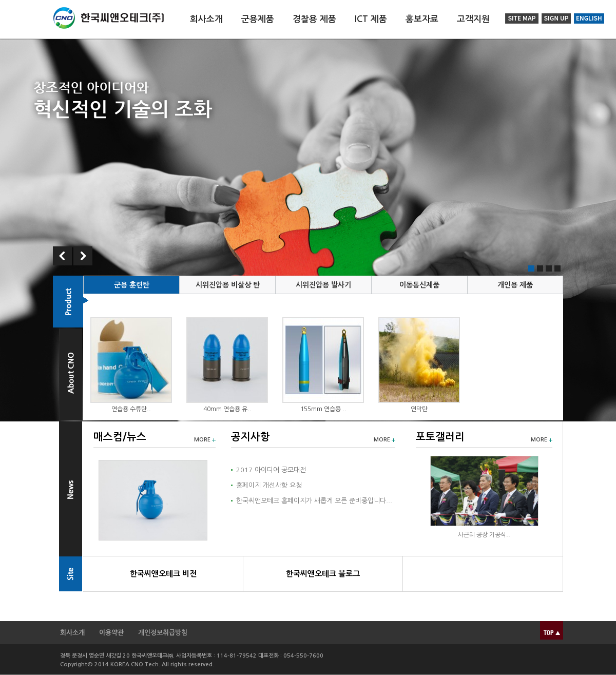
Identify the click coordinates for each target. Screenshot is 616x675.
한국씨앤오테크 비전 (163, 574)
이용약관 (111, 633)
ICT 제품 (371, 19)
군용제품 (258, 19)
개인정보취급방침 (163, 633)
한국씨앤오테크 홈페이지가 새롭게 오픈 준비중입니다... (314, 501)
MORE (202, 440)
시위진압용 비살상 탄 (228, 285)
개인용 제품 (515, 285)
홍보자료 (422, 19)
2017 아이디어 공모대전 (271, 470)
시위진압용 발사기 (323, 285)
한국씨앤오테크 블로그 (323, 574)
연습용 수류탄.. (131, 409)
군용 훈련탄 (132, 285)
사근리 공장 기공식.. (484, 535)
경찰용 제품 (314, 19)
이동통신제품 (419, 285)
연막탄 (419, 409)
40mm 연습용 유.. (227, 409)
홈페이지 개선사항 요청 (269, 485)
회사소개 (206, 19)
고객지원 (473, 19)
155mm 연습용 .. (323, 409)
